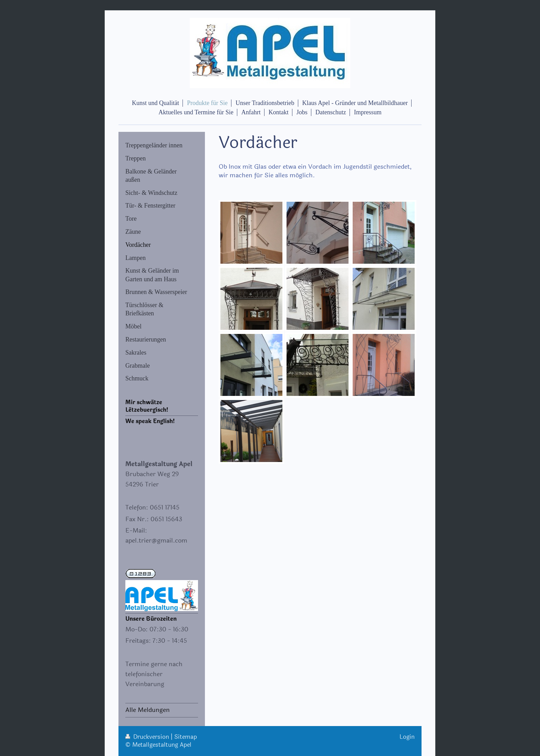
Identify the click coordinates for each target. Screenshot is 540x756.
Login (407, 737)
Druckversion (148, 737)
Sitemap (186, 737)
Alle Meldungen (148, 710)
